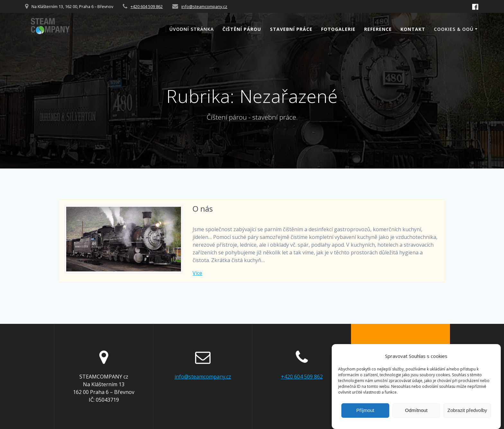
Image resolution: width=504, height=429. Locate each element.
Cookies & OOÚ (454, 29)
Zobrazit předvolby (467, 414)
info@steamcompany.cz (204, 6)
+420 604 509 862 (147, 6)
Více (197, 273)
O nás (203, 209)
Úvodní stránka (192, 29)
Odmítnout (416, 414)
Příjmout (365, 414)
